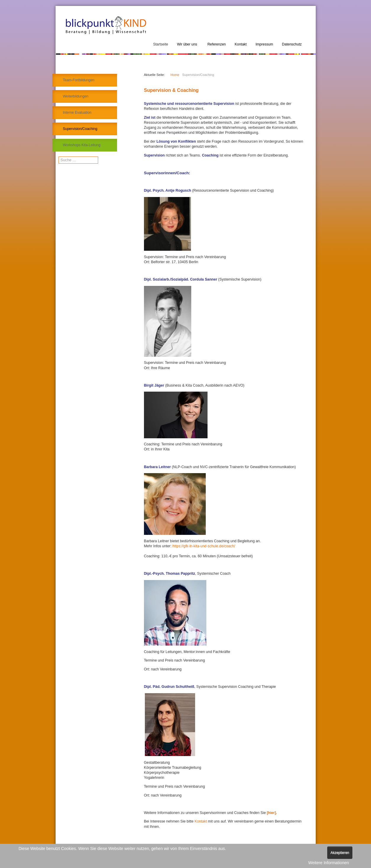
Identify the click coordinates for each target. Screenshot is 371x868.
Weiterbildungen (76, 96)
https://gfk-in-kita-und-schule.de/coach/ (204, 546)
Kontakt (201, 821)
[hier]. (272, 813)
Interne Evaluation (77, 113)
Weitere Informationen (329, 863)
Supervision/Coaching (80, 129)
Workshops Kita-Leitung (82, 145)
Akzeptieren (340, 853)
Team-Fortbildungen (79, 80)
